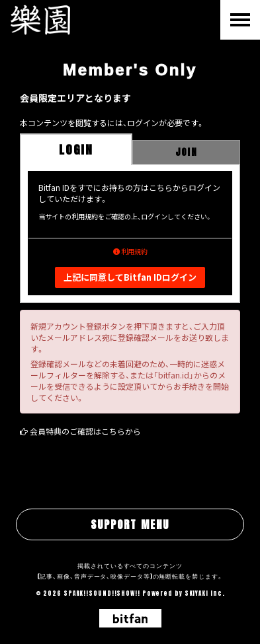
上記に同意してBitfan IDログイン (130, 277)
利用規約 (130, 251)
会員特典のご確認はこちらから (85, 431)
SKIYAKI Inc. (205, 593)
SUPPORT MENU (130, 524)
